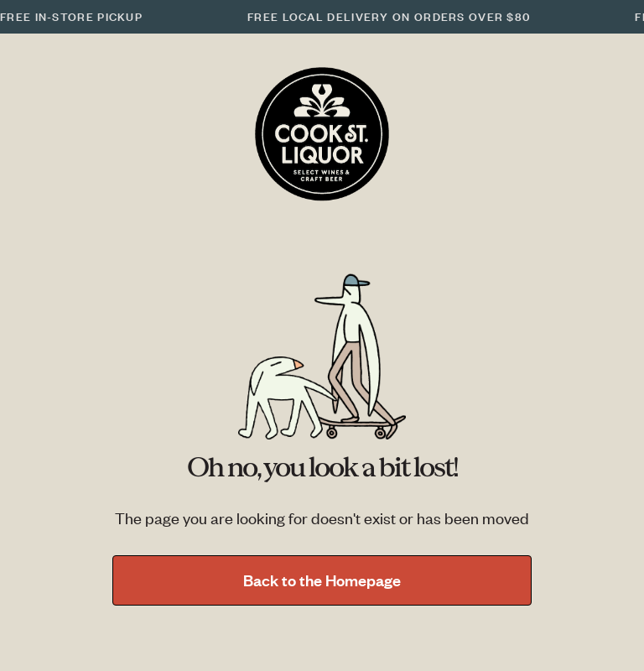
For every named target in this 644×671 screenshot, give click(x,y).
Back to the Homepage (322, 580)
